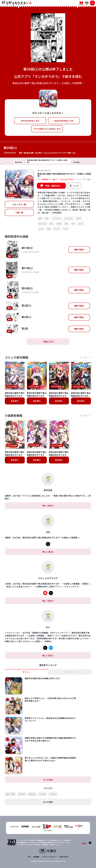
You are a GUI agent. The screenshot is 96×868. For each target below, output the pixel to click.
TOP (29, 857)
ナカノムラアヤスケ (51, 153)
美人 (51, 224)
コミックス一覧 (19, 204)
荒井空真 (27, 153)
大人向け (43, 794)
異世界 (59, 224)
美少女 (79, 218)
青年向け (32, 794)
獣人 (73, 224)
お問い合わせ (64, 857)
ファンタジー (57, 218)
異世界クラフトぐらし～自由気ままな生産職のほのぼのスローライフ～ (50, 719)
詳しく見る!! (48, 506)
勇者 (40, 218)
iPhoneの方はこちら (30, 121)
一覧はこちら (48, 342)
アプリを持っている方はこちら (47, 129)
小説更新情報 (14, 415)
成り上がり (42, 224)
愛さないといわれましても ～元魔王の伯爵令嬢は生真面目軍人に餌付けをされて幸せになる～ (50, 759)
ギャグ (66, 229)
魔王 (67, 224)
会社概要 (36, 857)
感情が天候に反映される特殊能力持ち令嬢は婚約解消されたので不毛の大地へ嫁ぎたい (50, 739)
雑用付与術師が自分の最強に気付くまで (42, 678)
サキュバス (69, 218)
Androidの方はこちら (64, 121)
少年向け (22, 794)
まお (37, 153)
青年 (47, 218)
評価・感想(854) (53, 186)
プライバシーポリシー (49, 857)
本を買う (15, 401)
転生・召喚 (10, 794)
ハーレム (57, 229)
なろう (81, 224)
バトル (41, 229)
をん (74, 153)
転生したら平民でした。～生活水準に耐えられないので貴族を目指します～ (50, 700)
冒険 (48, 229)
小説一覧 (19, 212)
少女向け (53, 794)
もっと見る (48, 780)
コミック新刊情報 (17, 357)
